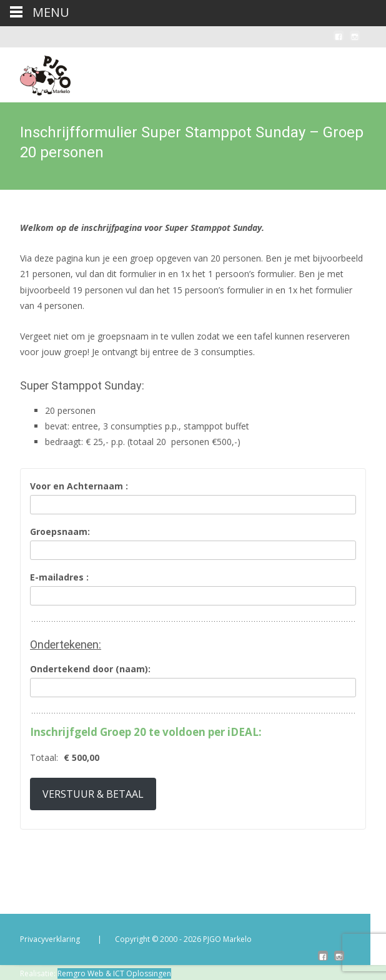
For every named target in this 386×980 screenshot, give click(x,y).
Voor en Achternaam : (79, 487)
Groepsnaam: (60, 532)
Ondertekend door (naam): (90, 669)
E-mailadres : (59, 578)
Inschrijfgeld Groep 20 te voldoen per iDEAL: (146, 732)
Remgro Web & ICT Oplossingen (114, 973)
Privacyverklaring (50, 939)
